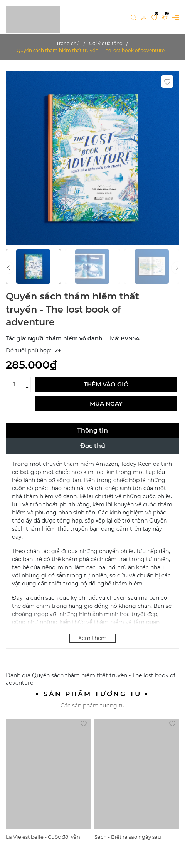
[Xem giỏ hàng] (165, 17)
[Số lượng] (14, 384)
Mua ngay (106, 404)
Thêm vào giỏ (106, 384)
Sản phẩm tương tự (93, 694)
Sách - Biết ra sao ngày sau (128, 837)
